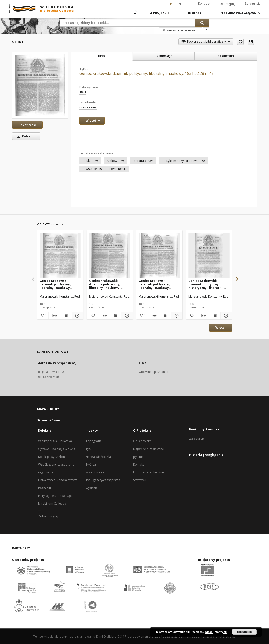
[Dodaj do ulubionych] (240, 42)
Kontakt (139, 464)
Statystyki (140, 480)
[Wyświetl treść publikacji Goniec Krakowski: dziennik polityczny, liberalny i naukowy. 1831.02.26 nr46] (165, 316)
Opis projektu (143, 441)
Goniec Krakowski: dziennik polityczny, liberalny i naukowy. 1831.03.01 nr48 (105, 284)
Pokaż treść (27, 125)
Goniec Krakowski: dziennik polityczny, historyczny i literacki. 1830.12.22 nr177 (206, 284)
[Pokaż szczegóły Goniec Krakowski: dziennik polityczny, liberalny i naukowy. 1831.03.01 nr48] (126, 316)
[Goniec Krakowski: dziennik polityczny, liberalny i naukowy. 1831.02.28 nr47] (40, 85)
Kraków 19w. (116, 161)
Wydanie (92, 488)
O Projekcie (159, 13)
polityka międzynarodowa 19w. (184, 161)
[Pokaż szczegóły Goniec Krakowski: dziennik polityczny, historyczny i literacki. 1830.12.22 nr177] (225, 316)
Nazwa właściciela (98, 457)
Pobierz (25, 136)
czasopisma (88, 107)
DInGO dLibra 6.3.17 (111, 637)
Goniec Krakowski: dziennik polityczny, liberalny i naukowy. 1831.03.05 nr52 (55, 284)
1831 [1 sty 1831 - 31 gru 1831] (83, 92)
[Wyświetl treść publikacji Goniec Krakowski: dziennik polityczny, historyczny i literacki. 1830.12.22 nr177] (215, 316)
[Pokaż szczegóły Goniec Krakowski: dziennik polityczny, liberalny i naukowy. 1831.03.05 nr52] (77, 316)
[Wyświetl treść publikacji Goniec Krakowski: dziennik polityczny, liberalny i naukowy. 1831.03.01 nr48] (115, 316)
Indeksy (195, 13)
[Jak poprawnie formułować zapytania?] (206, 30)
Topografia (94, 441)
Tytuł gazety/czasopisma (103, 480)
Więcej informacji (216, 632)
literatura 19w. (143, 161)
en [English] (179, 4)
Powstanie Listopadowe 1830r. (104, 169)
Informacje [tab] (164, 56)
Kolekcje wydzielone (52, 457)
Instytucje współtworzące (56, 496)
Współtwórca (95, 472)
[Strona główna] (135, 13)
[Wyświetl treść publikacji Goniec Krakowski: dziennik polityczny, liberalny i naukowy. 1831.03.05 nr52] (66, 316)
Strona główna (49, 420)
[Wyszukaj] (202, 23)
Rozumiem (245, 632)
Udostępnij (228, 4)
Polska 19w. (90, 161)
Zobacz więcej (48, 516)
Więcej (221, 327)
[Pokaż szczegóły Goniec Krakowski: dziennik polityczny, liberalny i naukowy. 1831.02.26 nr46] (176, 316)
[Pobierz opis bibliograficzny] (54, 316)
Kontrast (204, 4)
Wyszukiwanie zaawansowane (181, 30)
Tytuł (89, 449)
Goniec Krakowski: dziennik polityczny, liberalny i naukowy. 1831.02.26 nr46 (154, 284)
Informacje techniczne (149, 472)
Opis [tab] (101, 56)
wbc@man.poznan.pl (154, 372)
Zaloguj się (253, 4)
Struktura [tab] (226, 56)
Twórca (91, 464)
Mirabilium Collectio (52, 503)
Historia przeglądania (240, 13)
